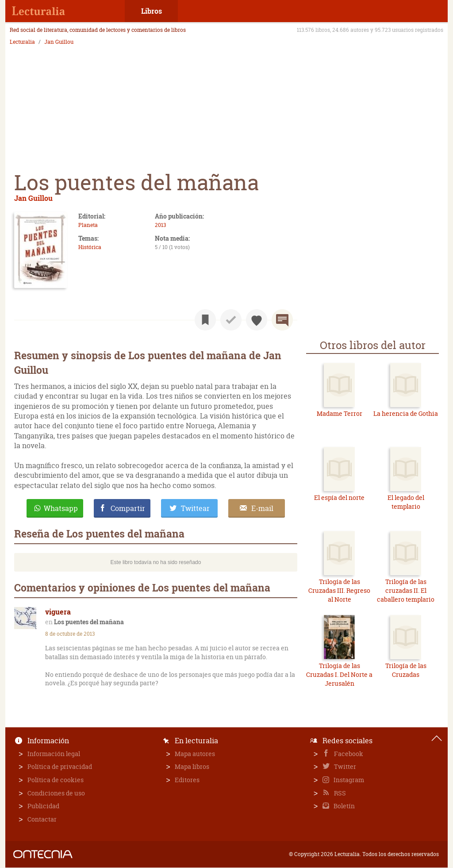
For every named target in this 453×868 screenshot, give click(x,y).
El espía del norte (339, 497)
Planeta (88, 225)
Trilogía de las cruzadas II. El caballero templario (406, 590)
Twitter (344, 766)
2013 (160, 225)
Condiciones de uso (56, 793)
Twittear (195, 508)
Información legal (54, 754)
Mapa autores (195, 754)
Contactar (42, 819)
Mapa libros (192, 766)
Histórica (90, 247)
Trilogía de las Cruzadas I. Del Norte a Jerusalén (339, 674)
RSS (339, 793)
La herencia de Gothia (406, 413)
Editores (187, 780)
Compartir (128, 508)
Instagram (348, 780)
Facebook (348, 754)
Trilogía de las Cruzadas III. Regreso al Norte (339, 590)
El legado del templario (406, 502)
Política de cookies (56, 780)
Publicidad (43, 806)
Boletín (344, 806)
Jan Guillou (59, 42)
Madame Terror (340, 413)
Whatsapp (61, 508)
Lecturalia (22, 42)
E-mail (262, 508)
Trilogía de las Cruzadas (406, 670)
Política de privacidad (60, 766)
